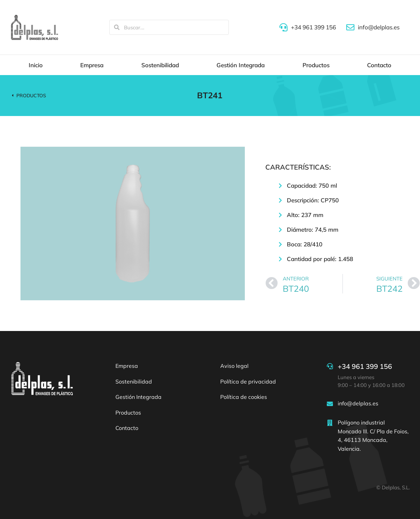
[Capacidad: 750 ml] (280, 186)
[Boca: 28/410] (280, 244)
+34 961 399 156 (365, 366)
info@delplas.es (358, 403)
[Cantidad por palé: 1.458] (280, 259)
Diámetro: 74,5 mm (313, 229)
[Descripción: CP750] (280, 200)
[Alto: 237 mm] (280, 215)
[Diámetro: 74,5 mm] (280, 230)
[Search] (117, 27)
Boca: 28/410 (305, 244)
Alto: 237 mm (305, 215)
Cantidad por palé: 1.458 (320, 259)
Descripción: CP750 (313, 200)
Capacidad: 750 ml (312, 185)
